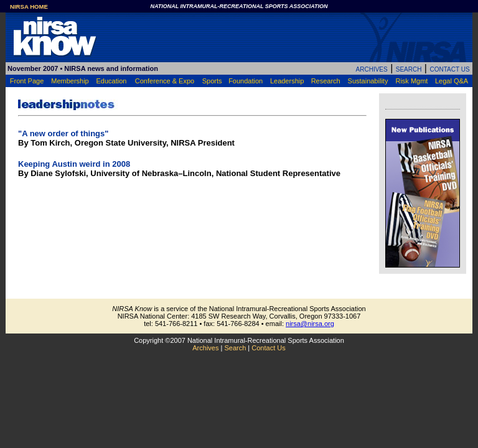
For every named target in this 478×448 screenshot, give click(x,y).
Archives (205, 348)
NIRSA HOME (29, 7)
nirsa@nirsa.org (310, 324)
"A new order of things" (63, 133)
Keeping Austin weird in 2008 (74, 164)
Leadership (287, 81)
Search (235, 348)
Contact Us (268, 348)
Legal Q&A (452, 81)
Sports (212, 81)
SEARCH (409, 69)
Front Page (27, 81)
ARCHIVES (372, 69)
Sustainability (368, 81)
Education (111, 81)
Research (326, 81)
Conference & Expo (165, 81)
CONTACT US (449, 69)
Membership (70, 81)
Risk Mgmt (411, 81)
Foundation (246, 81)
